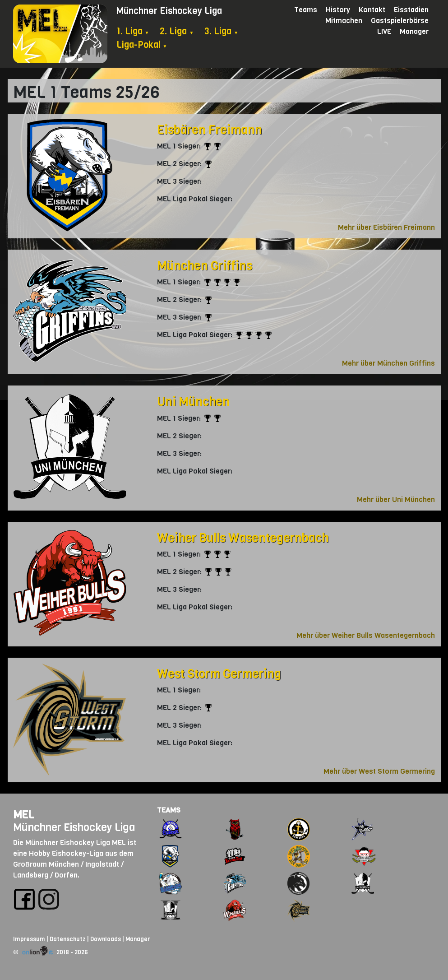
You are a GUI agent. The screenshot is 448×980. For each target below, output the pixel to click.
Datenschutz (68, 939)
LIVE (384, 31)
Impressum (29, 939)
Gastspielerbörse (400, 21)
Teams (306, 10)
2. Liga (177, 31)
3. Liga (221, 31)
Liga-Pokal (142, 45)
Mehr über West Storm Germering (379, 771)
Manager (414, 31)
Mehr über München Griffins (388, 363)
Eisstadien (411, 10)
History (338, 10)
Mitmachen (344, 21)
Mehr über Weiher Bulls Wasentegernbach (366, 635)
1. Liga (133, 31)
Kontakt (372, 10)
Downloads (106, 939)
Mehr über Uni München (396, 499)
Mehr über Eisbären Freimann (386, 227)
